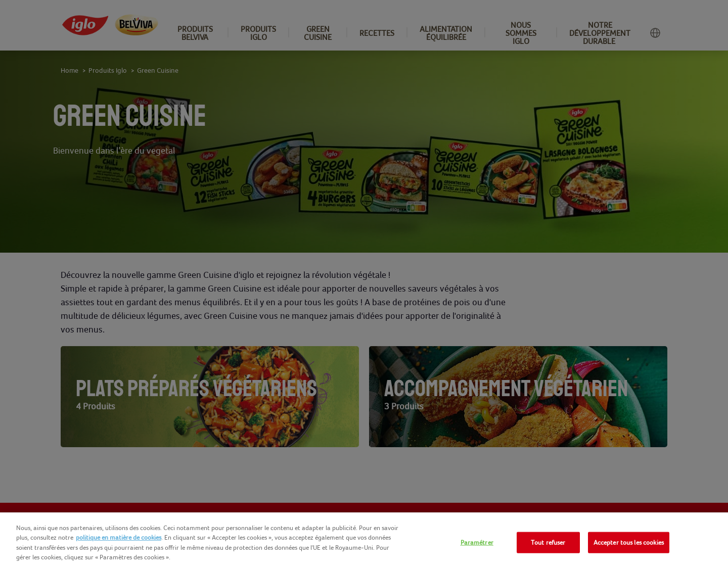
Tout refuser (548, 542)
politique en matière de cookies (119, 537)
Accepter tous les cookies (629, 542)
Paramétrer (477, 542)
